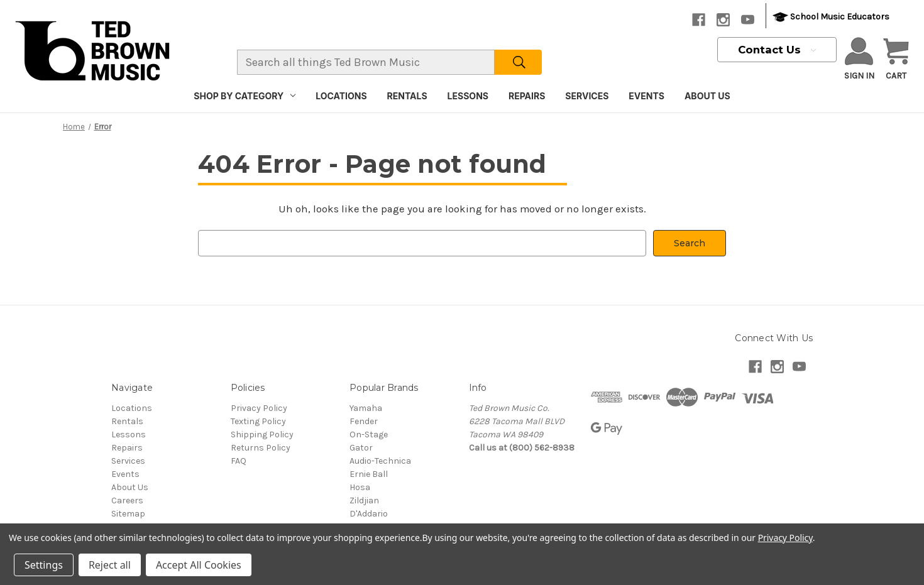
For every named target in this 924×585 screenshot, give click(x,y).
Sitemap (128, 514)
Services (587, 96)
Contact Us (777, 50)
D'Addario (369, 514)
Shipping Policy (262, 435)
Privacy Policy (259, 408)
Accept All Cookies (199, 565)
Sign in (859, 59)
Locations (341, 96)
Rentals (407, 96)
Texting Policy (258, 421)
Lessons (468, 96)
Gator (361, 448)
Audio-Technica (380, 461)
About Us (707, 96)
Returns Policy (261, 448)
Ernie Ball (369, 474)
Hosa (360, 487)
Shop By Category (245, 96)
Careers (127, 500)
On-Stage (369, 435)
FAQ (239, 461)
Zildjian (364, 500)
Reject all (110, 565)
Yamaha (366, 408)
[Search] (518, 62)
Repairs (527, 96)
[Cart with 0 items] (896, 60)
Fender (364, 421)
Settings (44, 565)
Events (646, 96)
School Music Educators (831, 17)
